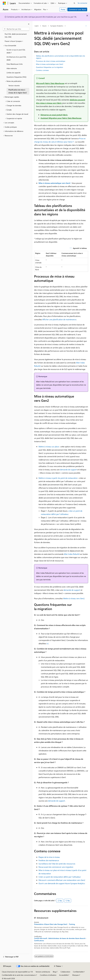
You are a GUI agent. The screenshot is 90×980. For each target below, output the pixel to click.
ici (48, 643)
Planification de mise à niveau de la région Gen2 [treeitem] (18, 91)
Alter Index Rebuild (72, 554)
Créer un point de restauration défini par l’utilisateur (60, 877)
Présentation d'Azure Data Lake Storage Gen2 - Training (54, 924)
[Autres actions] (86, 26)
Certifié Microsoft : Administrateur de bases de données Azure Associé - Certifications (60, 939)
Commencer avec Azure (77, 9)
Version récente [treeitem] (14, 86)
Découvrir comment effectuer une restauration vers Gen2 (62, 880)
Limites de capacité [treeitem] (13, 73)
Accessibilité (64, 975)
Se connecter (82, 3)
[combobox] (16, 29)
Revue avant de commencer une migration (56, 867)
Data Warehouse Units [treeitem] (15, 64)
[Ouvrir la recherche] (74, 3)
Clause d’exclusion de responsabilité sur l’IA (17, 972)
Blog (54, 972)
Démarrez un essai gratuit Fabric (54, 115)
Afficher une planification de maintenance (59, 319)
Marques (75, 975)
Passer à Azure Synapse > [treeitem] (14, 41)
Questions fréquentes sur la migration (50, 67)
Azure (44, 26)
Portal (63, 9)
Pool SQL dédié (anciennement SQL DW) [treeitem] (16, 35)
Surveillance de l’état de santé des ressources (57, 864)
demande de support (68, 470)
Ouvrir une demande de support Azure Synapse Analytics (62, 883)
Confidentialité (78, 972)
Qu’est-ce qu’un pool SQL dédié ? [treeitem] (16, 51)
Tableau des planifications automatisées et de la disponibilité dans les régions (60, 57)
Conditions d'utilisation (48, 975)
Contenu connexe (42, 70)
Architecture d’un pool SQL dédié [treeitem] (16, 58)
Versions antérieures (43, 972)
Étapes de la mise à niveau (49, 857)
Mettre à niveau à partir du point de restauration (58, 478)
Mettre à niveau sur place (49, 447)
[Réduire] (29, 24)
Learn (37, 26)
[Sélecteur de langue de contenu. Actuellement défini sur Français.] (7, 966)
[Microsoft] (4, 3)
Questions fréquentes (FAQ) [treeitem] (16, 77)
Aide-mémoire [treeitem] (12, 68)
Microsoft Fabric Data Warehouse (50, 83)
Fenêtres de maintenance (49, 860)
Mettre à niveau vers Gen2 (74, 598)
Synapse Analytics (57, 26)
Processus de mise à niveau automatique (51, 61)
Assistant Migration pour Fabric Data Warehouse (61, 118)
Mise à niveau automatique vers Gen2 (50, 64)
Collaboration (65, 972)
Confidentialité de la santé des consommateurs (19, 975)
